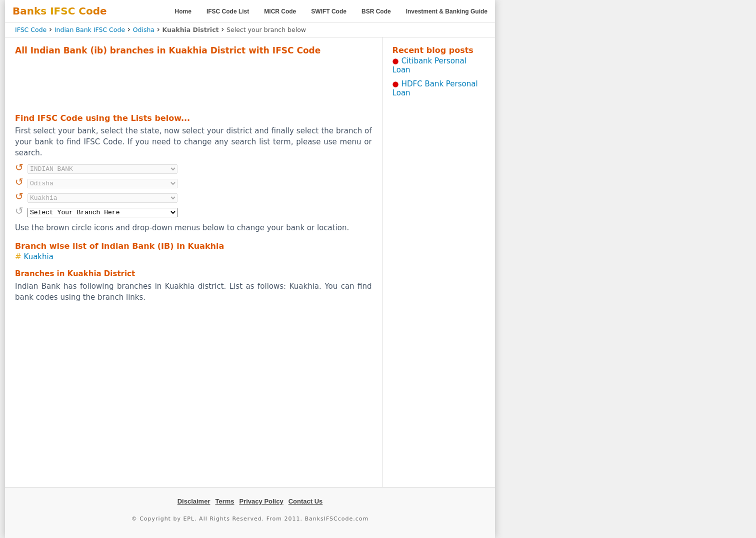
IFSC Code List (228, 11)
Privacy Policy (261, 501)
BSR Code (376, 11)
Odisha (144, 30)
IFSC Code (31, 30)
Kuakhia (39, 257)
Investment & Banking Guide (447, 11)
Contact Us (306, 501)
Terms (224, 501)
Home (183, 11)
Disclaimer (194, 501)
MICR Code (280, 11)
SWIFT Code (329, 11)
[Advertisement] (193, 83)
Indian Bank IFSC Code (90, 30)
